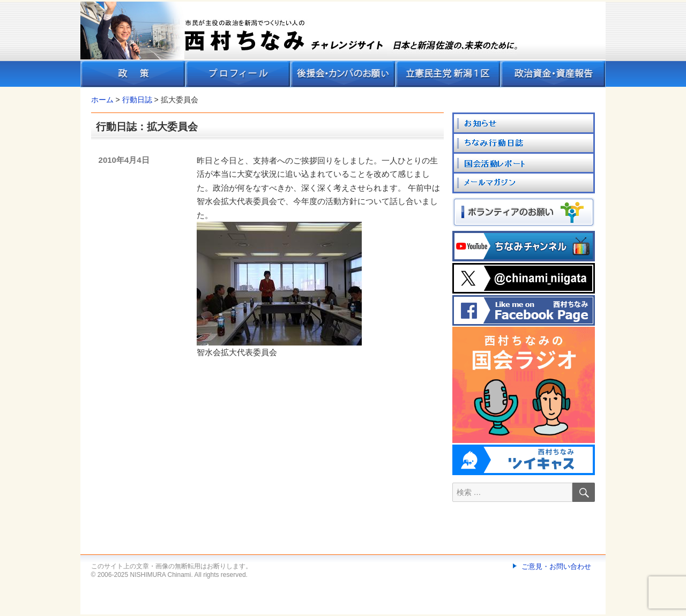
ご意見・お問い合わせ (556, 566)
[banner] (343, 44)
